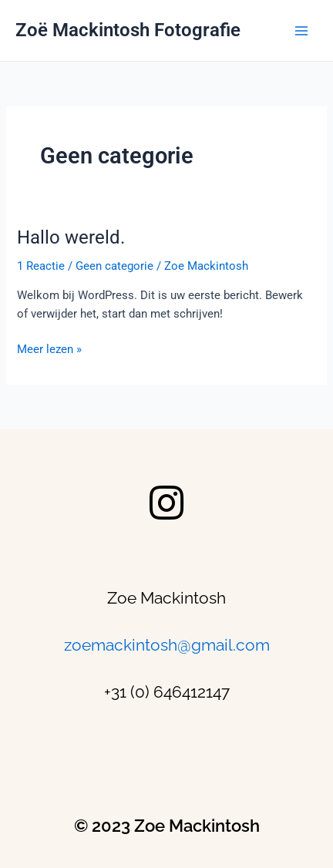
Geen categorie (114, 266)
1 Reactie (41, 266)
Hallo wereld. (71, 237)
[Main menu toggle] (301, 31)
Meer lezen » (49, 348)
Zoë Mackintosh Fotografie (128, 30)
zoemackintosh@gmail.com (167, 645)
